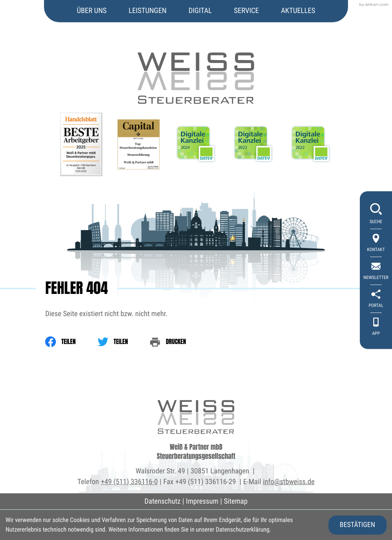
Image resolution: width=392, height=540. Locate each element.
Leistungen (148, 11)
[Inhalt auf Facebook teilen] (71, 342)
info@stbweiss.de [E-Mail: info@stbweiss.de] (289, 482)
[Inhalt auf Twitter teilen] (124, 342)
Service (246, 11)
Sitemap (236, 501)
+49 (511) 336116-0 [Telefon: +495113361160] (129, 482)
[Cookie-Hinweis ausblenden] (358, 525)
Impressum (202, 501)
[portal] (376, 299)
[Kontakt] (376, 243)
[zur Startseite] (196, 52)
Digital (200, 11)
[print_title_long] (179, 342)
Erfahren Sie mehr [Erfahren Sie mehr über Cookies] (294, 529)
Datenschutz (162, 501)
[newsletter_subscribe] (376, 271)
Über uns (92, 11)
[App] (376, 327)
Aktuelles (298, 11)
